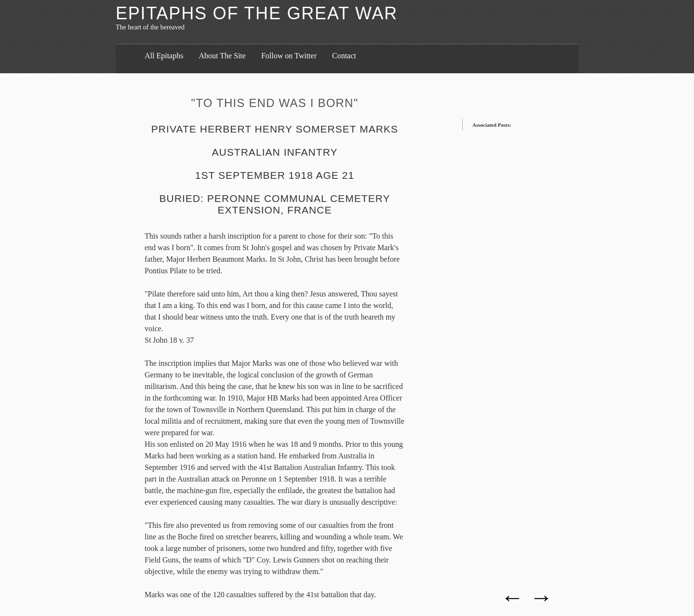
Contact (344, 56)
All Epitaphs (164, 56)
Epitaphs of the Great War (257, 13)
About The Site (222, 56)
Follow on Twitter (289, 56)
